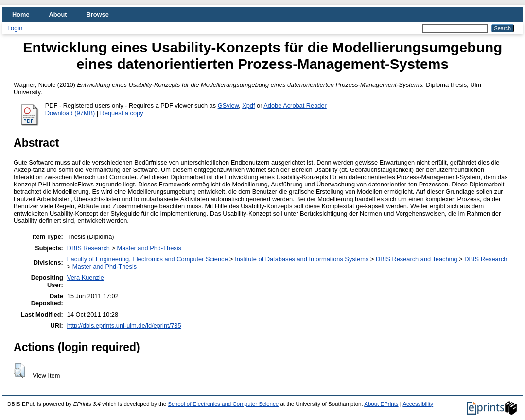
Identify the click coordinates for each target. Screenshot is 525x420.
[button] (19, 370)
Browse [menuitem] (98, 14)
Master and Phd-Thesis (149, 248)
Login (15, 28)
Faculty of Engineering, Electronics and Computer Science (148, 259)
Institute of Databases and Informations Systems (302, 259)
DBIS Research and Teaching (417, 259)
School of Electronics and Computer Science (223, 404)
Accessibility (418, 404)
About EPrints (381, 404)
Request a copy (122, 113)
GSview (228, 106)
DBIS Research (88, 248)
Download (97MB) (70, 113)
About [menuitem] (58, 14)
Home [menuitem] (21, 14)
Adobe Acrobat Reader (295, 106)
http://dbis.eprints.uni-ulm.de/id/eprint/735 (124, 326)
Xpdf (248, 106)
